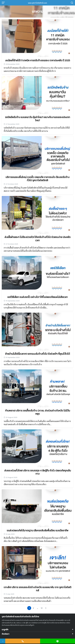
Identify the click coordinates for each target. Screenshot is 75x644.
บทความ (37, 11)
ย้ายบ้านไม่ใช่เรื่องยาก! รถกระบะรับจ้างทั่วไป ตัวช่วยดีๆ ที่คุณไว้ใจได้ (37, 354)
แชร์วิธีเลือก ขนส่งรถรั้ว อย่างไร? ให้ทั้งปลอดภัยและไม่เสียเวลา (38, 297)
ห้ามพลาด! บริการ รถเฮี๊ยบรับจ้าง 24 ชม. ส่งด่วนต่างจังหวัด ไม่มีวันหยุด (38, 412)
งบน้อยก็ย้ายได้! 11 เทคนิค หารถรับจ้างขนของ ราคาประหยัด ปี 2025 (37, 60)
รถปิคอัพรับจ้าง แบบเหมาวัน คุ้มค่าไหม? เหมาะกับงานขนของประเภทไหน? (37, 119)
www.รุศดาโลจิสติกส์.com (37, 3)
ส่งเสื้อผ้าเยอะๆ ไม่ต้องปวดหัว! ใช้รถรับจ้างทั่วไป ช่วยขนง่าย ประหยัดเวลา (37, 239)
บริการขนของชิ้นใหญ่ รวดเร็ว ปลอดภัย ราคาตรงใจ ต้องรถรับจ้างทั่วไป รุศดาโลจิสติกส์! (37, 179)
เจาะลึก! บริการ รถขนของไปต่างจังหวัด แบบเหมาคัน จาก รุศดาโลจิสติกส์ (37, 589)
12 (42, 608)
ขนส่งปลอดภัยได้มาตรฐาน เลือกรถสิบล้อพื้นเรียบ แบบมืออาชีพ (38, 530)
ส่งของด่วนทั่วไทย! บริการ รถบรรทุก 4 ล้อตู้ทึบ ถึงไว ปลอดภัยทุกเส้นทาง (38, 472)
